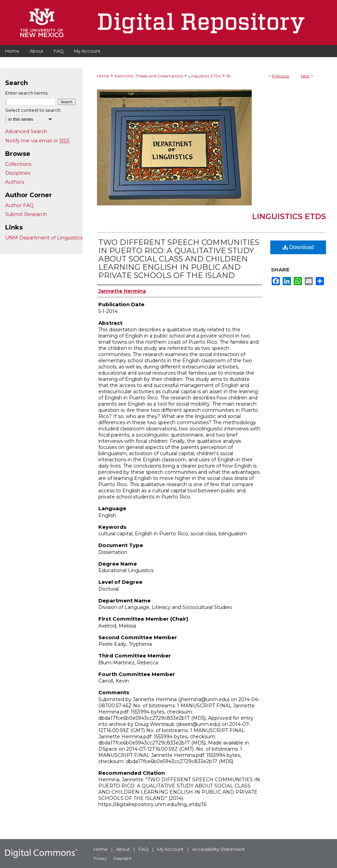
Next (305, 76)
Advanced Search (26, 131)
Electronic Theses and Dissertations (149, 76)
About (123, 849)
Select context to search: (33, 110)
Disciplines (18, 173)
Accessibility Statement (219, 849)
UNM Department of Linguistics (44, 238)
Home (103, 76)
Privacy (100, 858)
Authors (15, 182)
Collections (18, 164)
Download (298, 247)
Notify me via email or (37, 141)
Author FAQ (19, 205)
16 (228, 76)
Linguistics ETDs (205, 76)
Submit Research (26, 214)
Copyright (122, 858)
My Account (170, 849)
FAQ (144, 849)
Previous (281, 76)
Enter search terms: (27, 93)
